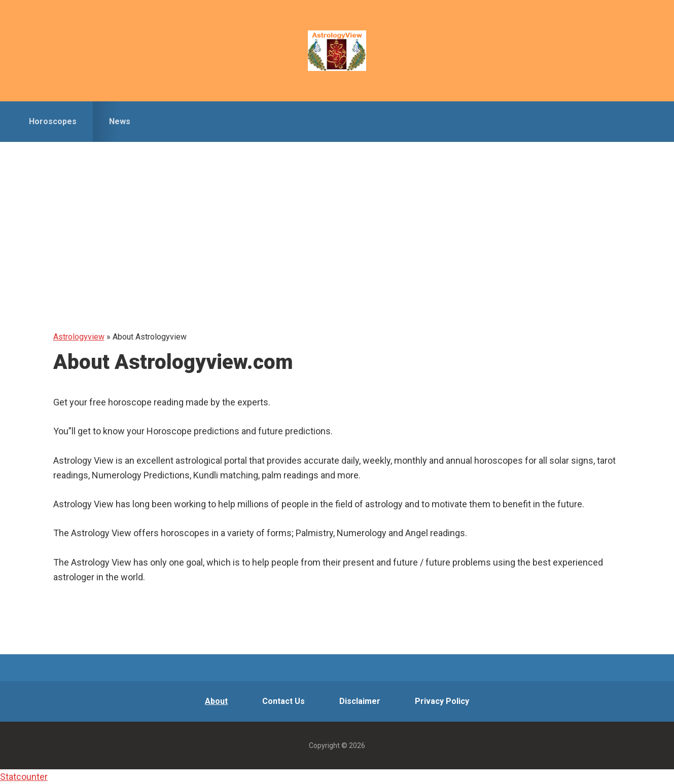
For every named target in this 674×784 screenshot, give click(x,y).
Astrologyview (337, 51)
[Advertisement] (337, 218)
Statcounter (24, 777)
